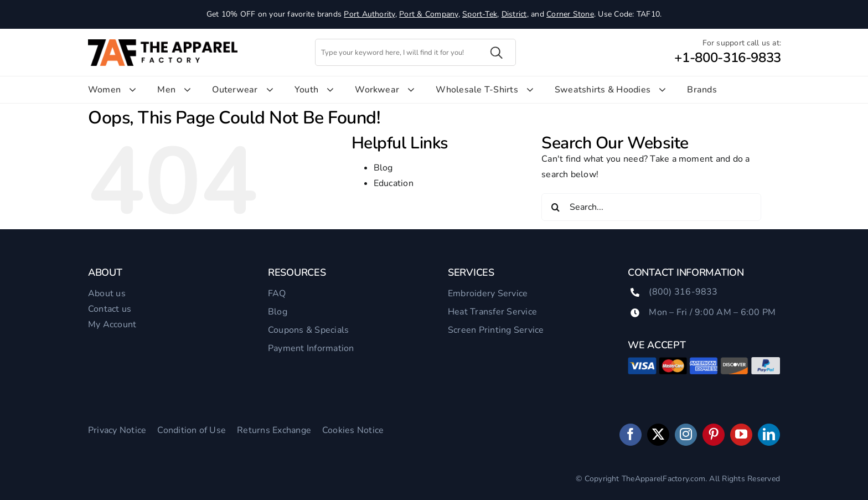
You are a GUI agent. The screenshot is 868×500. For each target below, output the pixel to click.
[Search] (555, 207)
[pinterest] (714, 435)
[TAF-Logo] (163, 44)
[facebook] (631, 435)
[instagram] (686, 435)
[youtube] (741, 435)
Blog (383, 168)
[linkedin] (769, 435)
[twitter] (658, 435)
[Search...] (651, 207)
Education (394, 183)
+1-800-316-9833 (728, 58)
